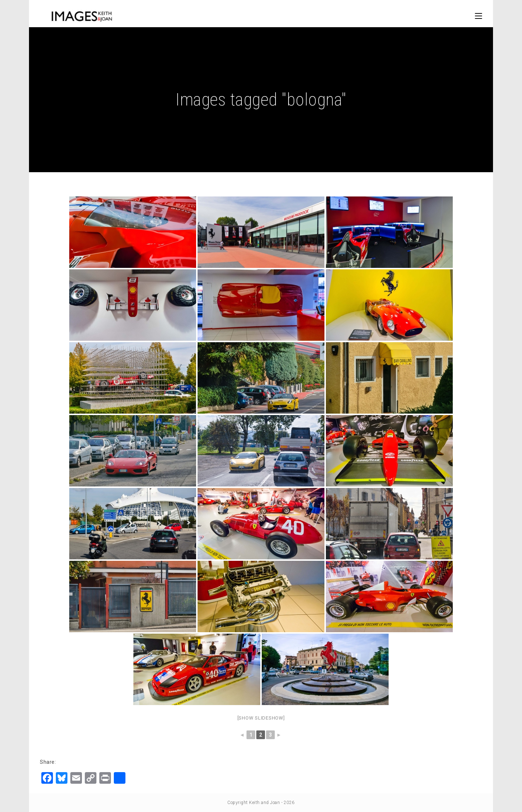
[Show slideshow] (261, 718)
